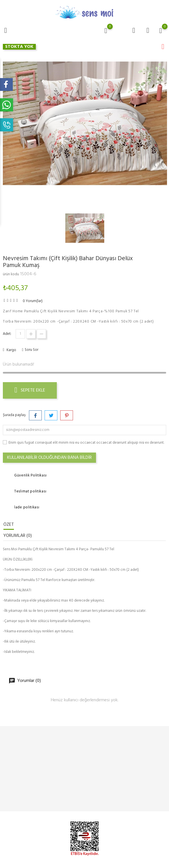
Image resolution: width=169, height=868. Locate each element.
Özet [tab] (9, 525)
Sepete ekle (30, 391)
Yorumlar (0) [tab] (18, 536)
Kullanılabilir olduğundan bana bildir (49, 458)
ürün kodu (11, 274)
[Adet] (20, 334)
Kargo (11, 350)
